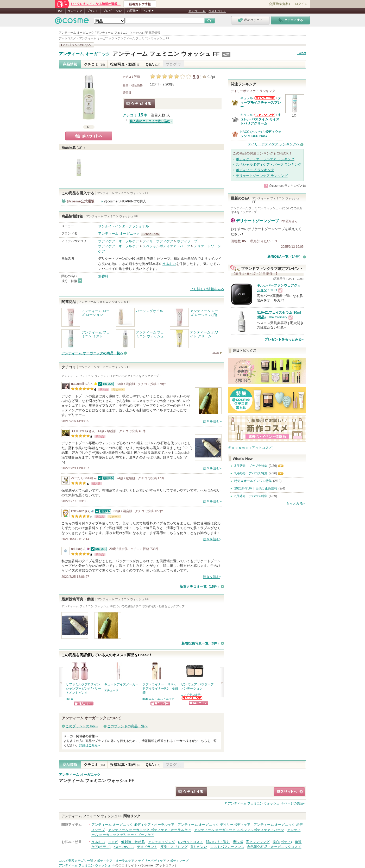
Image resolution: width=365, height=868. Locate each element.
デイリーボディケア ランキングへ (274, 144)
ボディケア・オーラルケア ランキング (265, 159)
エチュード (111, 690)
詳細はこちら (89, 745)
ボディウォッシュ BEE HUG (261, 134)
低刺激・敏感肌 (133, 842)
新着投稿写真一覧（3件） (201, 643)
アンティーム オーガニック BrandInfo (152, 234)
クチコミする (140, 104)
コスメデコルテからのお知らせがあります (192, 698)
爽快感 (238, 842)
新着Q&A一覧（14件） (285, 256)
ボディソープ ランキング (255, 170)
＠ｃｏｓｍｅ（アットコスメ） (252, 448)
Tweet (302, 53)
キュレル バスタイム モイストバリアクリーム (261, 119)
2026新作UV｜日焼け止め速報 (256, 488)
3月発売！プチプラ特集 (251, 466)
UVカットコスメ (191, 842)
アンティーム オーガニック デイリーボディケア (214, 825)
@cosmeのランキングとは (287, 186)
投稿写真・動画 (125, 64)
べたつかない (124, 847)
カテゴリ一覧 (197, 11)
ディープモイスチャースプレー (261, 102)
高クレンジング (258, 842)
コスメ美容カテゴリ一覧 (76, 861)
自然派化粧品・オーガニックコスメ (274, 847)
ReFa (69, 699)
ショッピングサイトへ (84, 703)
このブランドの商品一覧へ (128, 726)
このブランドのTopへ (82, 726)
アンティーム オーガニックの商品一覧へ (92, 353)
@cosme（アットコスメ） (159, 865)
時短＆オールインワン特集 (253, 481)
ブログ (107, 11)
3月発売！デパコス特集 (251, 473)
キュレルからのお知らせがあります (264, 98)
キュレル (247, 98)
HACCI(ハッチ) (251, 132)
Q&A (119, 11)
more (216, 352)
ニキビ (113, 842)
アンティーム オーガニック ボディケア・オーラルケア (133, 825)
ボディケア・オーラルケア (118, 241)
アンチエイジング (161, 842)
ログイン (301, 4)
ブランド (93, 11)
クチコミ (94, 64)
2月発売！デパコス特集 (251, 496)
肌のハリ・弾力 (218, 842)
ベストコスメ (217, 11)
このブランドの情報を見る (77, 45)
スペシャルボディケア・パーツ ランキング (269, 165)
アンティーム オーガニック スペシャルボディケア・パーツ (239, 830)
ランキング (75, 11)
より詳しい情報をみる (207, 289)
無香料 (103, 276)
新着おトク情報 (140, 4)
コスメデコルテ (191, 695)
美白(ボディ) (282, 842)
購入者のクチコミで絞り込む (150, 121)
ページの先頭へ (267, 803)
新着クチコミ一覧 (200, 587)
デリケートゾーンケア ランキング (262, 176)
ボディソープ (187, 241)
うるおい (169, 264)
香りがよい (199, 847)
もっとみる (295, 503)
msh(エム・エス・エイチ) (159, 699)
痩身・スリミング (174, 847)
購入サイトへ (89, 136)
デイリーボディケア (158, 241)
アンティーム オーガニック (84, 54)
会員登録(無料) (279, 4)
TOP (60, 11)
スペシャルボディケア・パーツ (166, 246)
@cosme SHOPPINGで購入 (125, 201)
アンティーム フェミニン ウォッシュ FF (166, 54)
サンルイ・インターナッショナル (124, 226)
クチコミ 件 (135, 115)
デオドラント (147, 847)
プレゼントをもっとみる (283, 339)
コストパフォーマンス (227, 847)
